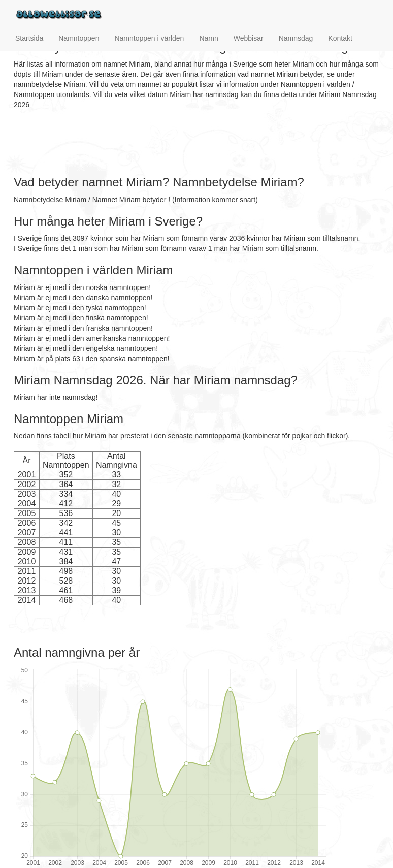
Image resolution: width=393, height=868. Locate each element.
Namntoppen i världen (149, 38)
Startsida (29, 38)
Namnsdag (296, 38)
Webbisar (249, 38)
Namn (208, 38)
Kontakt (340, 38)
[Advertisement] (199, 143)
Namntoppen (79, 38)
